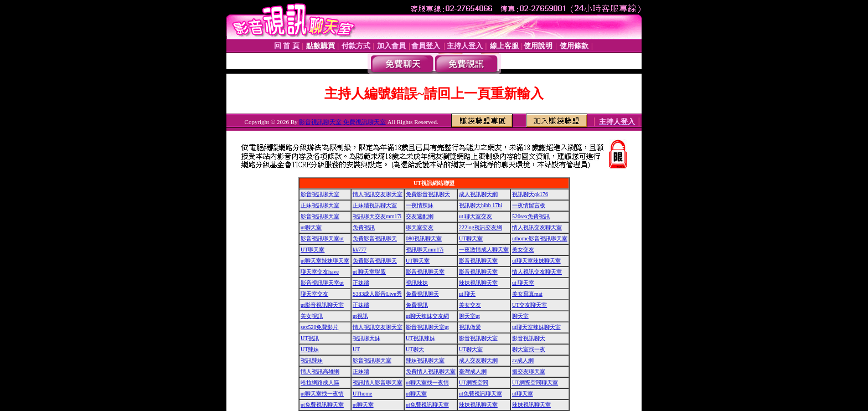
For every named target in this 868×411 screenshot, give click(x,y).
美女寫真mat (527, 294)
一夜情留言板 (529, 205)
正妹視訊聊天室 (320, 205)
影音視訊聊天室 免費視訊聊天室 (342, 122)
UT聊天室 (471, 238)
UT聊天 (415, 349)
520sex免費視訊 (531, 216)
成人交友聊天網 (478, 360)
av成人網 (523, 360)
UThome (363, 394)
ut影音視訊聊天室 (322, 305)
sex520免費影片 (319, 327)
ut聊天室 (311, 227)
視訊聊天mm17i (425, 250)
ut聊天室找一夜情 (427, 382)
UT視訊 (310, 338)
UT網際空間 (474, 382)
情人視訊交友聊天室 (378, 194)
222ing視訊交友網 (480, 227)
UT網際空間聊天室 (535, 382)
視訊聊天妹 (366, 338)
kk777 (360, 250)
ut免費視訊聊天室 (480, 394)
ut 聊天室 (523, 283)
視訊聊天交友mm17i (377, 216)
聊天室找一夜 (529, 349)
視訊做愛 (470, 327)
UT (356, 349)
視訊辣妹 (417, 283)
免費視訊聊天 (422, 294)
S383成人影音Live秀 (377, 294)
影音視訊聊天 (529, 338)
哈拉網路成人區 (320, 382)
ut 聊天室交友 (476, 216)
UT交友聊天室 (529, 305)
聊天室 (520, 316)
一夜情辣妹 (420, 205)
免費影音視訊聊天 (428, 194)
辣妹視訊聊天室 (478, 283)
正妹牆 (361, 283)
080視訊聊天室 (424, 238)
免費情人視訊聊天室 (431, 371)
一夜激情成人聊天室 (484, 250)
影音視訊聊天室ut (322, 238)
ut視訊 (360, 316)
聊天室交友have (320, 272)
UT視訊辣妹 (420, 338)
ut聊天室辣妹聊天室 (325, 261)
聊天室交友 (420, 227)
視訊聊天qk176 (530, 194)
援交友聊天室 (529, 371)
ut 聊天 (467, 294)
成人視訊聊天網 (478, 194)
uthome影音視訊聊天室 (540, 238)
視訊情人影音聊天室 (378, 382)
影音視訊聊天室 (320, 194)
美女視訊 (312, 316)
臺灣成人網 (473, 371)
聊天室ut (469, 316)
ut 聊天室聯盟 (369, 272)
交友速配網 (420, 216)
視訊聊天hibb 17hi (480, 205)
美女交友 (523, 250)
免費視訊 (364, 227)
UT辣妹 (310, 349)
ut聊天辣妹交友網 (427, 316)
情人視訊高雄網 (320, 371)
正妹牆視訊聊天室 (375, 205)
